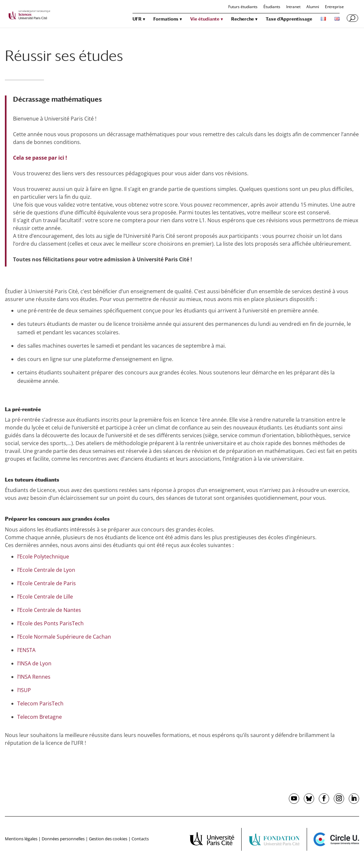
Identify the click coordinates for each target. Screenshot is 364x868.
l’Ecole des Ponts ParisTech (50, 623)
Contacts (140, 839)
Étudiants (272, 7)
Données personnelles (63, 839)
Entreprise (334, 7)
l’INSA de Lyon (34, 663)
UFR (137, 19)
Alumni (313, 7)
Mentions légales (21, 839)
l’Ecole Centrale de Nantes (49, 610)
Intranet (293, 7)
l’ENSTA (26, 650)
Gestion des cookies (108, 839)
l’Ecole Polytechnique (43, 557)
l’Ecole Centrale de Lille (45, 597)
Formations (166, 19)
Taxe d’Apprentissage (289, 19)
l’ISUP (24, 690)
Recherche (243, 19)
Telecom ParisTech (40, 703)
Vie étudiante (205, 19)
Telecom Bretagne (40, 717)
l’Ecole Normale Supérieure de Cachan (64, 637)
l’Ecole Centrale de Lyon (46, 570)
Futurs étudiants (243, 7)
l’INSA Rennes (34, 677)
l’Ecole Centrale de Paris (47, 583)
